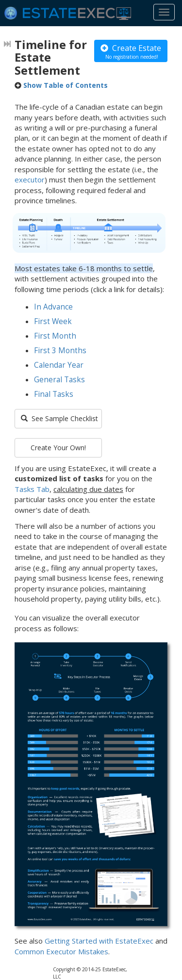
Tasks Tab (32, 489)
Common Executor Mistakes (61, 951)
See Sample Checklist (59, 418)
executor (30, 180)
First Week (53, 321)
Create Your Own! (58, 448)
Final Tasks (54, 394)
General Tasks (59, 380)
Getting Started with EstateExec (99, 941)
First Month (55, 336)
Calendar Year (59, 365)
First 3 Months (60, 351)
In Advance (53, 307)
